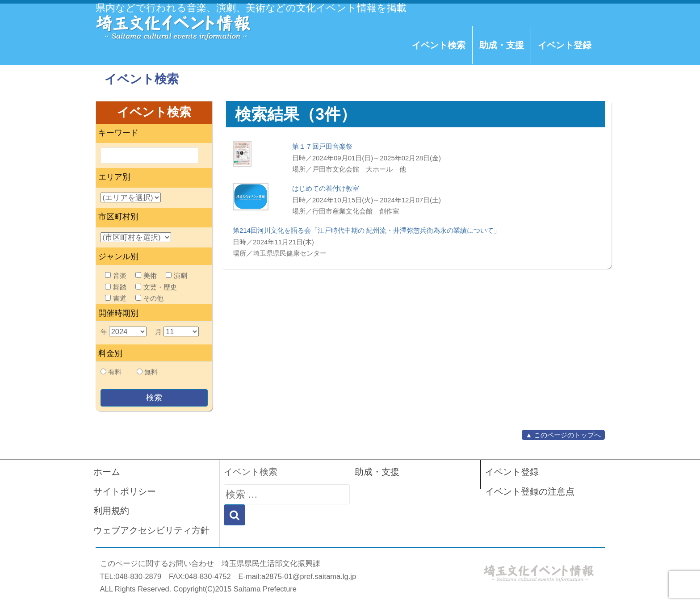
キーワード (118, 133)
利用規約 (111, 511)
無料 (151, 372)
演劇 (176, 275)
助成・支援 (502, 45)
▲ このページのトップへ (563, 435)
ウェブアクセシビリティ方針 (151, 530)
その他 (149, 298)
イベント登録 (565, 45)
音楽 (116, 275)
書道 (116, 298)
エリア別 (114, 177)
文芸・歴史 (156, 287)
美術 (146, 275)
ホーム (107, 472)
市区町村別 (118, 217)
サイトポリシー (125, 491)
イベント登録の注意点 (530, 491)
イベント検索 (439, 45)
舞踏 (116, 287)
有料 (115, 372)
